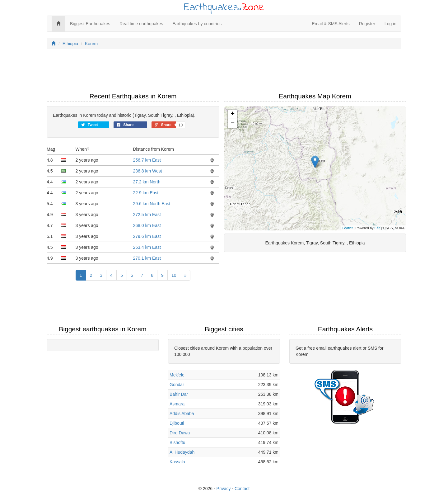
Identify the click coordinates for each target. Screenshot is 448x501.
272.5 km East (147, 215)
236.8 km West (148, 171)
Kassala (177, 462)
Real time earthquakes (141, 24)
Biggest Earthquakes (90, 24)
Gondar (177, 385)
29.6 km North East (152, 204)
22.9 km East (146, 193)
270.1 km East (147, 258)
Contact (242, 489)
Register (367, 24)
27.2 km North (147, 182)
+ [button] (233, 114)
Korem (91, 44)
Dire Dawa (180, 433)
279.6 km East (147, 236)
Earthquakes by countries (197, 24)
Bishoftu (177, 442)
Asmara (177, 404)
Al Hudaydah (182, 452)
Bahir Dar (179, 394)
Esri (378, 228)
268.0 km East (147, 225)
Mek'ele (177, 375)
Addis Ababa (182, 414)
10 (174, 275)
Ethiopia (70, 44)
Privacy (224, 489)
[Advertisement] (224, 73)
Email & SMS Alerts (331, 24)
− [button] (233, 124)
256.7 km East (147, 160)
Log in (390, 24)
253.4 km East (147, 247)
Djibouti (177, 423)
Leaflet (347, 228)
